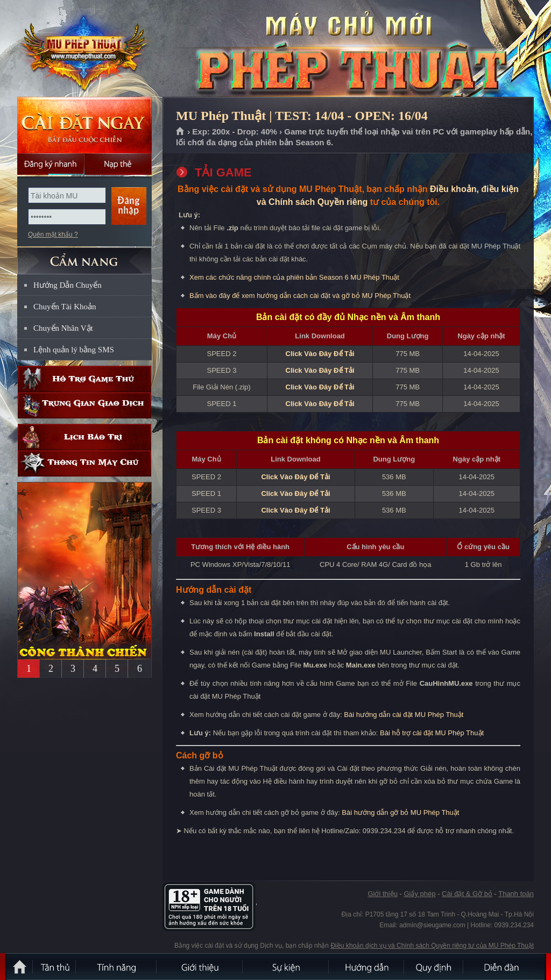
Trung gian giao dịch (84, 405)
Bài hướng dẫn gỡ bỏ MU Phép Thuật (400, 812)
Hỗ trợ (84, 379)
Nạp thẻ (118, 164)
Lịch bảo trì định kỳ (84, 437)
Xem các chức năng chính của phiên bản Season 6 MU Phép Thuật (294, 277)
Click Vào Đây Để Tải (320, 354)
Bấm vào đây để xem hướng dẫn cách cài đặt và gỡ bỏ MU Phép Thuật (300, 296)
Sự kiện (286, 967)
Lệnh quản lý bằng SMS (74, 350)
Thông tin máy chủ (84, 463)
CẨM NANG (84, 256)
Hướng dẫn (367, 967)
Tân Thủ (55, 967)
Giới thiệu (382, 894)
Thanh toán (516, 894)
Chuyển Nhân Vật (63, 328)
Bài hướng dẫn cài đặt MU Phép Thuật (404, 715)
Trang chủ (181, 132)
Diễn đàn (504, 967)
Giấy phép (419, 894)
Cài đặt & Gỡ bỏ (467, 894)
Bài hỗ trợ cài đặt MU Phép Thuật (432, 733)
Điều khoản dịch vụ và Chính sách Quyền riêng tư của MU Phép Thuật (432, 946)
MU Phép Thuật (84, 49)
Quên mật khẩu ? (53, 235)
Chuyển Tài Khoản (65, 307)
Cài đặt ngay (84, 125)
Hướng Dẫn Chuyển (68, 285)
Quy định (434, 967)
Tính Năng (117, 967)
